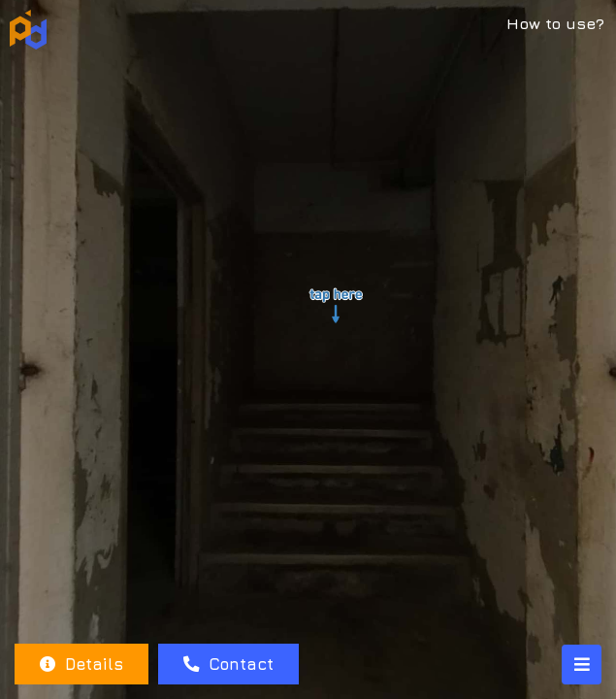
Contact (228, 664)
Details (81, 664)
